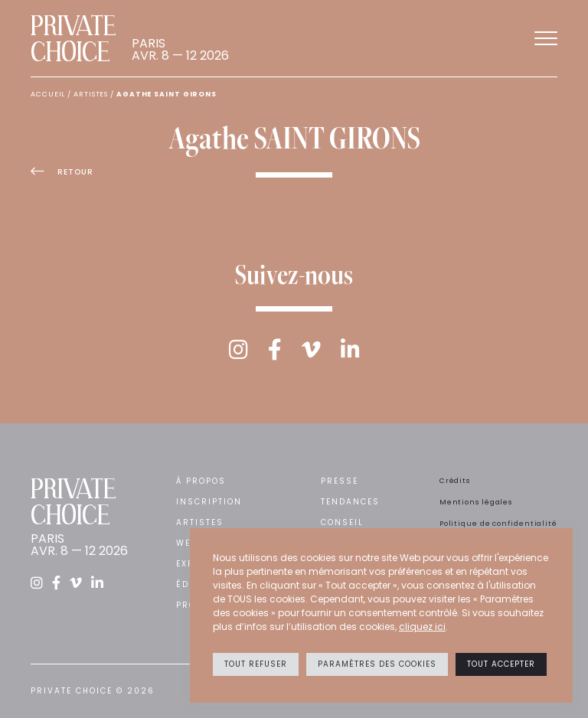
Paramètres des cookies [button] (377, 664)
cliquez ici (422, 627)
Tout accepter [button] (501, 664)
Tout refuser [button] (256, 664)
